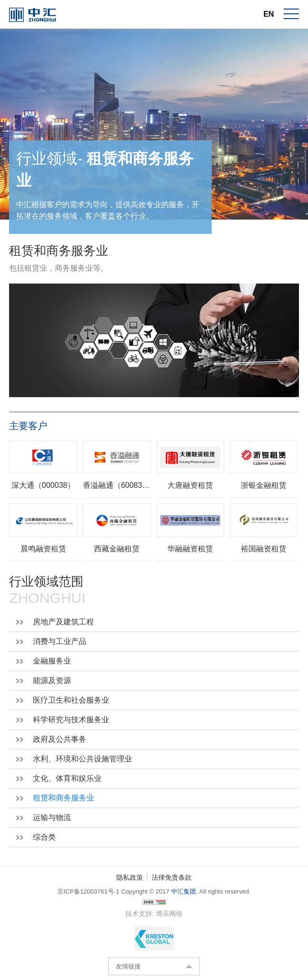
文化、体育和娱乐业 (67, 778)
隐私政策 (130, 877)
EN (268, 14)
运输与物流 (52, 817)
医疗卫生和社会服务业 (71, 700)
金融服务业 (52, 661)
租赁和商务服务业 (63, 798)
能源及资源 (52, 680)
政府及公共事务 (60, 739)
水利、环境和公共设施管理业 (82, 759)
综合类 (44, 837)
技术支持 (139, 914)
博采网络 (169, 914)
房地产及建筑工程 (63, 622)
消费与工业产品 (60, 641)
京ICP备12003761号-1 (88, 891)
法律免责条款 (172, 877)
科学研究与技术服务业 (71, 720)
